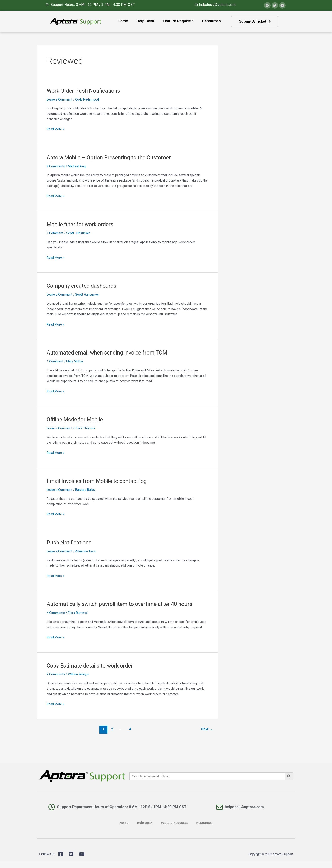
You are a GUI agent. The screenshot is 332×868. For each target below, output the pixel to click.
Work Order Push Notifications (84, 91)
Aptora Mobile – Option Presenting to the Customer (110, 157)
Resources (211, 21)
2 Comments (56, 674)
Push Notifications (70, 542)
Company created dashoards (82, 286)
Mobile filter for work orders (81, 224)
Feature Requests (178, 21)
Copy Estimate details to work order (90, 666)
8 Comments (56, 166)
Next (207, 729)
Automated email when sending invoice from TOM (108, 353)
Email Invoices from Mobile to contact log (98, 481)
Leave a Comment (60, 99)
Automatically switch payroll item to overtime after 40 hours (121, 604)
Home (123, 21)
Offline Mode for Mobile (76, 419)
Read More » (55, 129)
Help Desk (145, 21)
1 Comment (55, 233)
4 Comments (56, 613)
